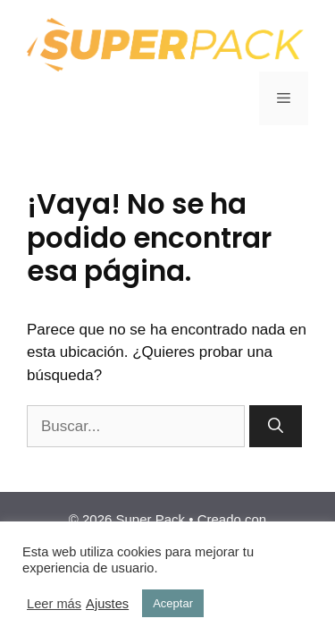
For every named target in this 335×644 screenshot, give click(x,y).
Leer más (54, 604)
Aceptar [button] (173, 603)
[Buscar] (276, 427)
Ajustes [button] (107, 604)
